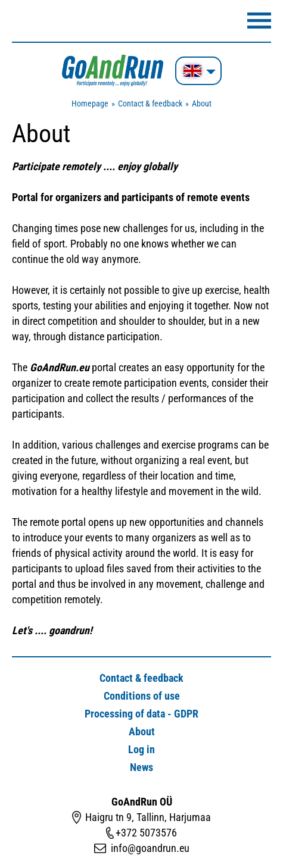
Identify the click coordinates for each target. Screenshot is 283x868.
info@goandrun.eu (150, 848)
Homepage (90, 104)
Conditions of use (142, 696)
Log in (141, 749)
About (202, 104)
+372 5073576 (146, 833)
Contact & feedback (150, 104)
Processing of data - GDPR (141, 714)
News (141, 767)
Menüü (259, 21)
